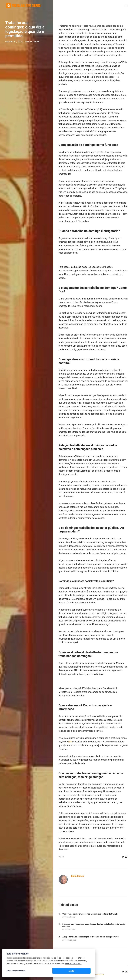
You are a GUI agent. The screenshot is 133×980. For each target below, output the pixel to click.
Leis (62, 857)
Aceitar (85, 971)
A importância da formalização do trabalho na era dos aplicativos (93, 937)
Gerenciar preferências (16, 971)
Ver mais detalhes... (73, 964)
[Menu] (126, 6)
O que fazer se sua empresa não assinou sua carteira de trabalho (93, 914)
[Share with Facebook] (123, 857)
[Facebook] (123, 972)
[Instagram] (126, 972)
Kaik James (34, 42)
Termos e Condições (98, 974)
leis (70, 742)
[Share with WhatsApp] (126, 857)
